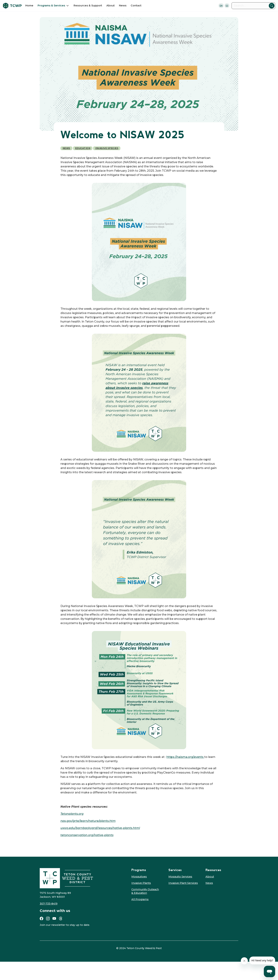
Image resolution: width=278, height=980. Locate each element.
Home (29, 6)
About (111, 6)
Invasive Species (107, 148)
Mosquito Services (180, 877)
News (123, 6)
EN (221, 6)
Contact (136, 6)
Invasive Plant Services (183, 883)
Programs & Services (51, 6)
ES (227, 6)
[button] (53, 6)
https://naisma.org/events (185, 757)
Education (83, 148)
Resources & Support (88, 6)
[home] (13, 6)
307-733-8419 (49, 904)
